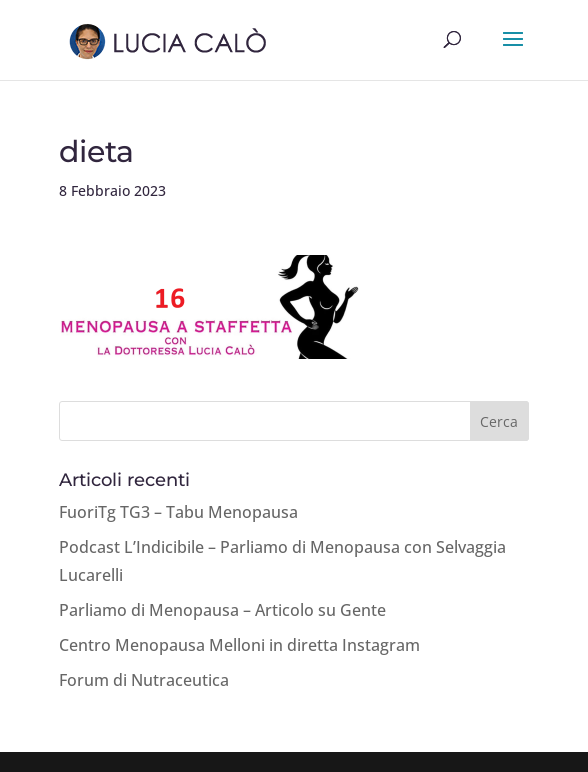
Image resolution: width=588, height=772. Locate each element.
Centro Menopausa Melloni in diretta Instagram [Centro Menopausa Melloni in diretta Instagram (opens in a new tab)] (239, 645)
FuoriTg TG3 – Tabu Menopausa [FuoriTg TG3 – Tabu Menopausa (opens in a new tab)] (178, 512)
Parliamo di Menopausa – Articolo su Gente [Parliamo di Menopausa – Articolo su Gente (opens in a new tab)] (222, 610)
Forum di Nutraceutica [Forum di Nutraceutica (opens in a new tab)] (144, 680)
